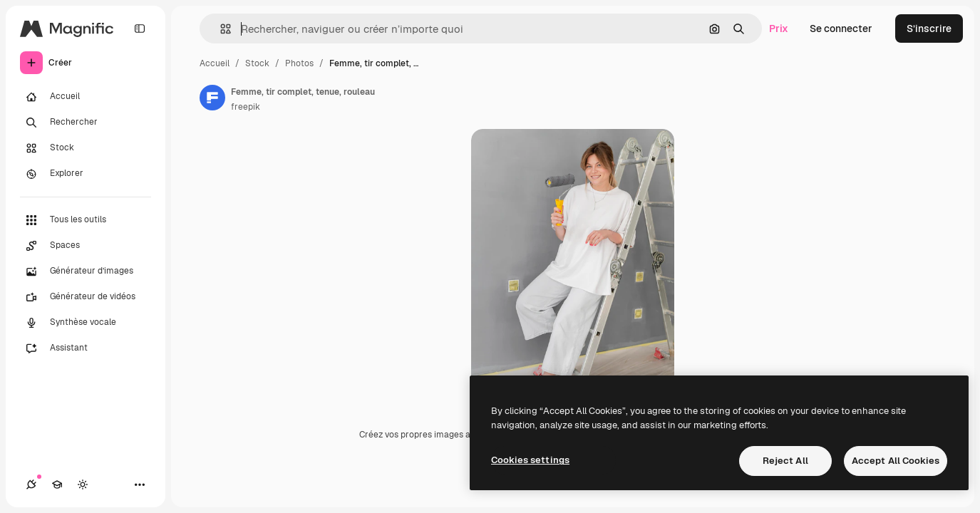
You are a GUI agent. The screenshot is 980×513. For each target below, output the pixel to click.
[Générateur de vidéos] (86, 297)
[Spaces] (86, 246)
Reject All (785, 461)
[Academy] (57, 484)
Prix (779, 28)
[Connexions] (31, 484)
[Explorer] (86, 174)
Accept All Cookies (896, 461)
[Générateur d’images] (86, 271)
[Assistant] (86, 348)
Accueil (215, 63)
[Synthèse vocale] (86, 323)
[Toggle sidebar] (140, 28)
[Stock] (86, 148)
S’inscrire (929, 28)
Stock (257, 63)
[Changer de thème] (83, 484)
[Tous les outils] (86, 220)
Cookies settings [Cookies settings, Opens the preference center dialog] (530, 460)
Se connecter (841, 28)
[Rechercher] (86, 123)
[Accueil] (86, 97)
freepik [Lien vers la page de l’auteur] (246, 107)
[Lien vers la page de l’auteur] (212, 98)
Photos (299, 63)
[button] (220, 29)
